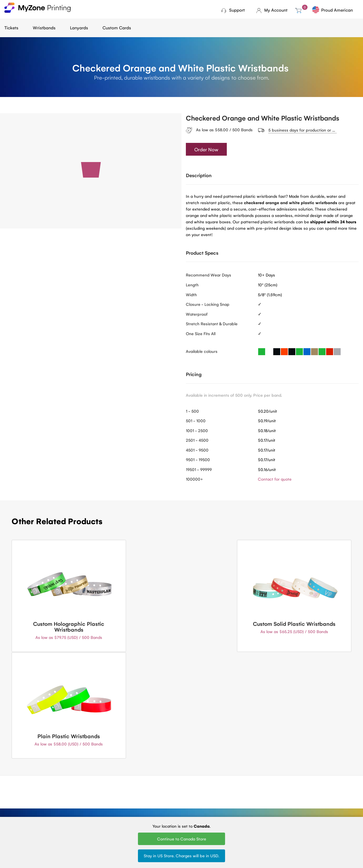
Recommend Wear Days (209, 275)
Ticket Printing (129, 786)
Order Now (206, 150)
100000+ (194, 479)
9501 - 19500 (198, 460)
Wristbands (44, 27)
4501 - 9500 (197, 450)
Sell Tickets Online (133, 810)
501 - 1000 (196, 421)
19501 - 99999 (199, 469)
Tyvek (172, 794)
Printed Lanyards (233, 794)
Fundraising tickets (133, 802)
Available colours (202, 351)
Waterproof (197, 314)
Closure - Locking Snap (208, 304)
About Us (73, 794)
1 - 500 (192, 411)
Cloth (171, 786)
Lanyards (79, 27)
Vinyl (171, 810)
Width (191, 294)
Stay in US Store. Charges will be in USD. (181, 856)
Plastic (173, 802)
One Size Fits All (201, 333)
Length (192, 285)
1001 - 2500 (197, 430)
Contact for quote (275, 479)
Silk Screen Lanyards (236, 802)
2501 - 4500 (197, 440)
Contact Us (182, 738)
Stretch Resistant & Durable (212, 324)
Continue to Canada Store (182, 839)
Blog (69, 786)
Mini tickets (126, 794)
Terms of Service (80, 802)
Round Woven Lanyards (230, 812)
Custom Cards (117, 27)
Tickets (11, 27)
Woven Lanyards (233, 786)
